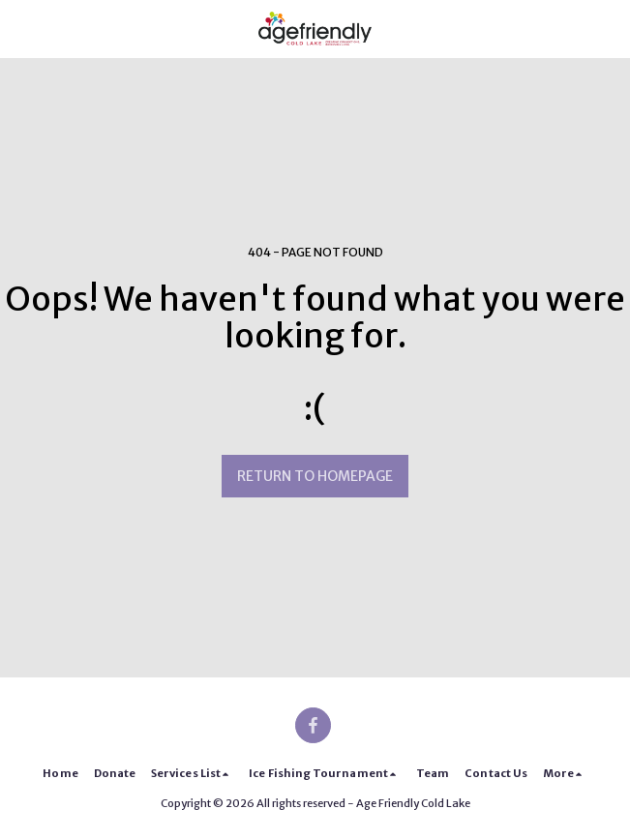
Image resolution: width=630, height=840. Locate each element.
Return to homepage (315, 476)
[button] (21, 28)
